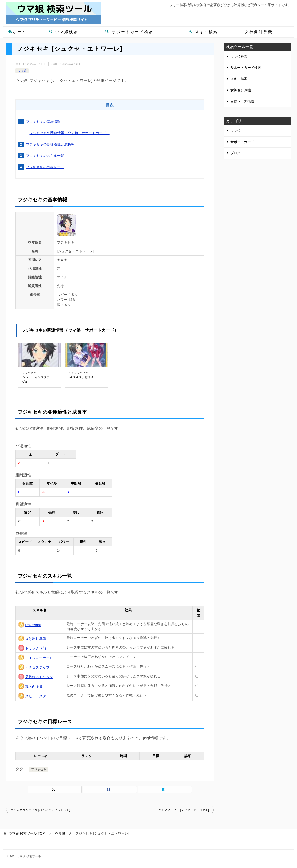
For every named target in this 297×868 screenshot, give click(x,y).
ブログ (236, 153)
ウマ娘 (22, 71)
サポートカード (242, 142)
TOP (27, 833)
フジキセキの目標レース (45, 167)
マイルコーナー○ (38, 658)
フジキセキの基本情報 (43, 122)
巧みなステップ (37, 667)
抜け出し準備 (36, 639)
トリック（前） (37, 648)
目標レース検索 (242, 101)
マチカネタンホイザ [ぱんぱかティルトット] (41, 810)
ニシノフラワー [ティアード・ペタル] (184, 810)
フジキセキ (39, 769)
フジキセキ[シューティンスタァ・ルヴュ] (39, 377)
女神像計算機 (259, 32)
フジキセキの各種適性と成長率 (50, 144)
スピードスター (37, 696)
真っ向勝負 (34, 687)
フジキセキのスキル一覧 (45, 156)
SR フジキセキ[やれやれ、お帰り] (81, 375)
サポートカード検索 (129, 32)
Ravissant (33, 625)
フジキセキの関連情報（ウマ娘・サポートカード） (70, 133)
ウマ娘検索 (64, 32)
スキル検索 (203, 32)
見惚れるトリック (39, 677)
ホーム (18, 32)
